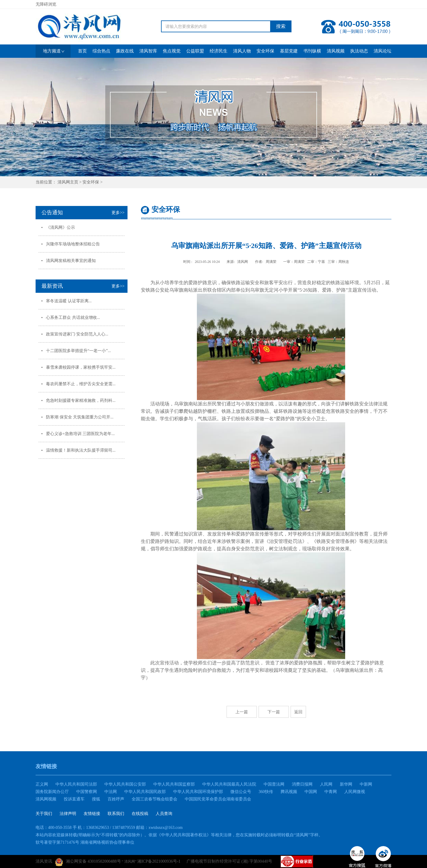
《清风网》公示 (60, 227)
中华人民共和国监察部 (174, 784)
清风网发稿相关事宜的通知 (71, 261)
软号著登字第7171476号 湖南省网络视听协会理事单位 (85, 842)
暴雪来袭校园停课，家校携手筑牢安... (81, 367)
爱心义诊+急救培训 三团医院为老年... (80, 434)
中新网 (366, 784)
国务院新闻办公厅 (52, 792)
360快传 (266, 792)
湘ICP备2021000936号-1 (159, 861)
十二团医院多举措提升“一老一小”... (78, 351)
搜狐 (96, 799)
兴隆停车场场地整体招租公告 (73, 244)
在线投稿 (140, 814)
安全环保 (91, 182)
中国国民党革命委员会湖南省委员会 (218, 799)
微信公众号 (241, 792)
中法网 (111, 792)
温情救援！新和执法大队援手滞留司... (81, 450)
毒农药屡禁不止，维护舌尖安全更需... (81, 384)
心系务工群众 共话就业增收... (73, 318)
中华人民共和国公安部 (125, 784)
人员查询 (164, 814)
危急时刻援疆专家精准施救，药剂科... (81, 401)
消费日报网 (302, 784)
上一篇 (242, 712)
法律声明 (68, 814)
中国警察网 (87, 792)
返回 (298, 712)
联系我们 (116, 814)
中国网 (311, 792)
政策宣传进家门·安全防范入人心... (77, 334)
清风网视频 (46, 799)
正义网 (42, 784)
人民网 (326, 784)
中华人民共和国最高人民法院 (229, 784)
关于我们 (44, 814)
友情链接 (92, 814)
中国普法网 (274, 784)
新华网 (346, 784)
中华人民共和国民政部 (145, 792)
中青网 (331, 792)
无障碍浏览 (46, 4)
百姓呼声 (116, 799)
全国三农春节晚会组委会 (154, 799)
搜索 (281, 26)
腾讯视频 (289, 792)
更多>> (118, 213)
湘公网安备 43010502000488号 (88, 862)
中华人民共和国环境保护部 (198, 792)
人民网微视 (355, 792)
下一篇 (274, 712)
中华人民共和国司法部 (76, 784)
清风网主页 (68, 182)
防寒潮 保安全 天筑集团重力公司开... (80, 417)
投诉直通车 (74, 799)
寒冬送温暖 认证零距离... (69, 301)
